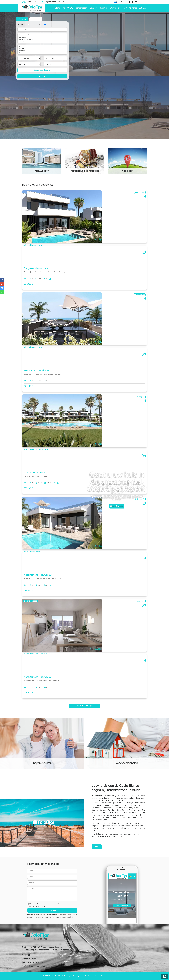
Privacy (97, 976)
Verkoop (22, 19)
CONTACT (143, 8)
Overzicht (111, 976)
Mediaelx (83, 976)
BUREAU (70, 8)
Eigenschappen (47, 947)
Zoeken (42, 76)
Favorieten (143, 2)
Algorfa (42, 53)
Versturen (52, 910)
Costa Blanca (132, 8)
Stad (42, 47)
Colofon (91, 976)
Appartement (42, 35)
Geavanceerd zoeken (42, 70)
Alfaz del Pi (42, 51)
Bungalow (42, 37)
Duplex (42, 41)
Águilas (42, 49)
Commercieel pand (42, 39)
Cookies (104, 976)
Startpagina (60, 8)
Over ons (97, 847)
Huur (36, 19)
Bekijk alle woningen (84, 706)
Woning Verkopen (117, 8)
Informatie (104, 8)
